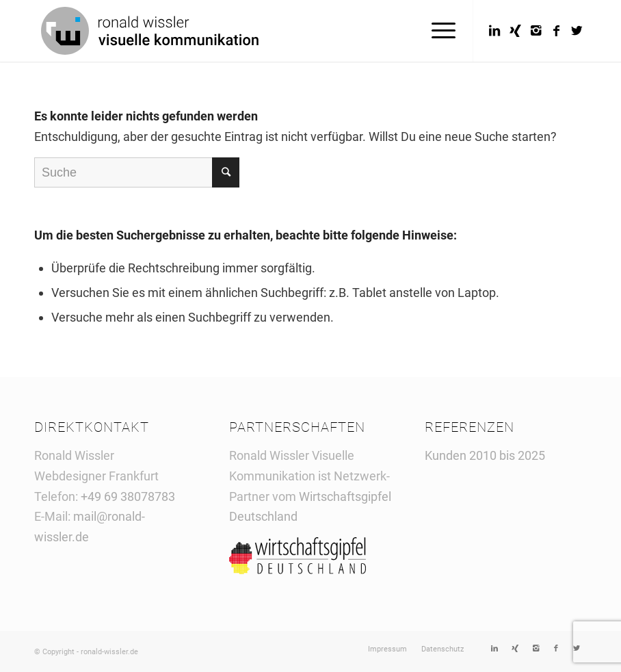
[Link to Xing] (515, 31)
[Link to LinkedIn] (494, 31)
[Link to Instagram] (536, 31)
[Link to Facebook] (556, 31)
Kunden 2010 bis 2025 (485, 455)
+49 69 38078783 (128, 496)
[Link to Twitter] (577, 31)
